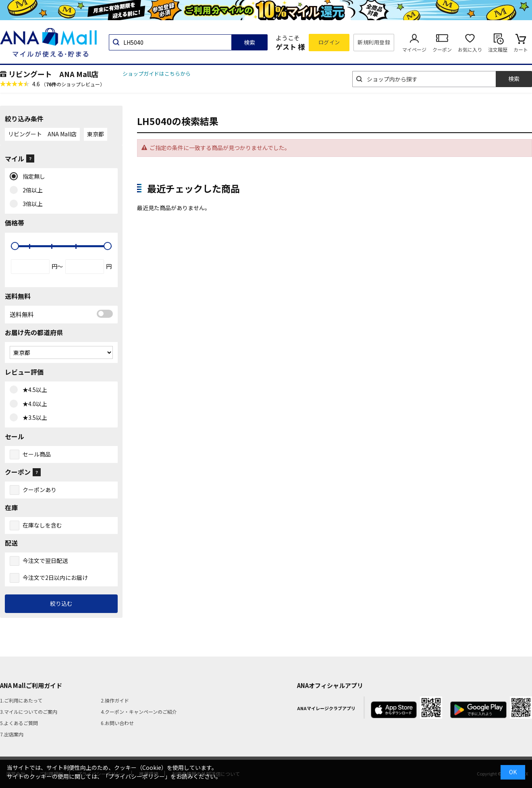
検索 (249, 42)
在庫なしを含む (42, 525)
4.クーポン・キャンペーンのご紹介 (139, 712)
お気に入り (470, 49)
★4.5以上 (33, 390)
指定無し (32, 177)
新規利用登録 (374, 42)
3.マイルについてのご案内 (29, 712)
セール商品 (37, 454)
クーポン (442, 49)
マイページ (414, 49)
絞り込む (61, 603)
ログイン (329, 42)
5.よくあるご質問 (19, 723)
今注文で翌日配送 (45, 561)
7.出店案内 (12, 734)
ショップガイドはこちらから (157, 74)
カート (521, 49)
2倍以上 (31, 190)
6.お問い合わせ (117, 723)
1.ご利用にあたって (21, 700)
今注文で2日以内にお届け (55, 577)
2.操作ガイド (115, 700)
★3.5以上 (33, 418)
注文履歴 (498, 49)
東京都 (96, 134)
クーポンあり (39, 490)
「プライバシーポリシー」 (137, 776)
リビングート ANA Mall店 (53, 74)
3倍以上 (31, 204)
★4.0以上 (33, 404)
